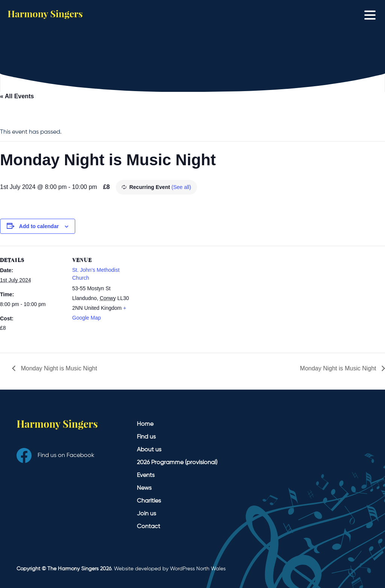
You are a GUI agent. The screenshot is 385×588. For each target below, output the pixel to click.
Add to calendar (39, 226)
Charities (149, 501)
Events (146, 475)
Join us (146, 514)
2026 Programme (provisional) (177, 463)
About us (149, 450)
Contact (149, 527)
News (144, 488)
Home (145, 424)
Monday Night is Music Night (58, 368)
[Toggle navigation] (372, 15)
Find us (146, 437)
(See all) (181, 187)
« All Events (17, 96)
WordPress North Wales (198, 569)
